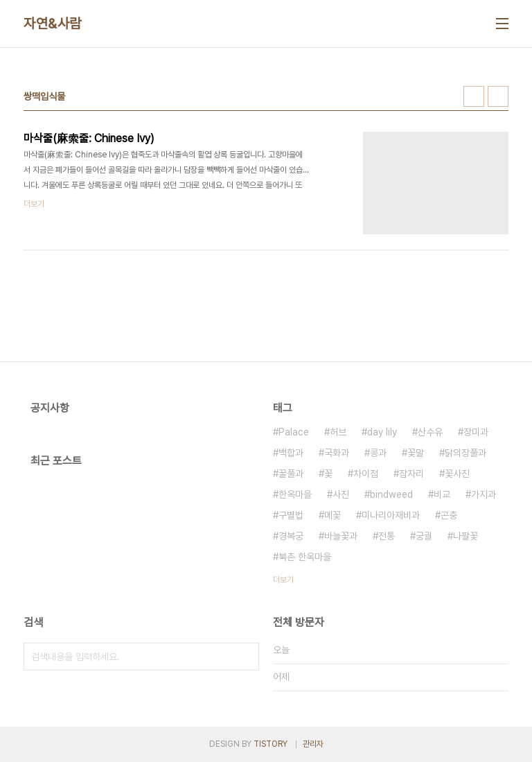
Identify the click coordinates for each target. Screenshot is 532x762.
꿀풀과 (291, 474)
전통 (387, 536)
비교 (442, 494)
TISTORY (271, 744)
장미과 (476, 432)
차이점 (366, 474)
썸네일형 (474, 96)
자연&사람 (53, 24)
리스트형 (498, 96)
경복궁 (291, 536)
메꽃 (332, 515)
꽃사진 (457, 474)
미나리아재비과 (391, 515)
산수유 (430, 432)
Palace (294, 432)
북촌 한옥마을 (305, 557)
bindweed (391, 494)
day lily (382, 432)
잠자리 (411, 474)
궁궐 (424, 536)
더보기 (283, 580)
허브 (338, 432)
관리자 (313, 744)
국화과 (337, 453)
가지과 (484, 494)
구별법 (291, 515)
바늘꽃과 (341, 536)
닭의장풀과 (465, 453)
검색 (245, 657)
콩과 (378, 453)
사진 (341, 494)
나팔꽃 (465, 536)
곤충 (449, 515)
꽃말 (416, 453)
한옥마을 (295, 494)
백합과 (291, 453)
